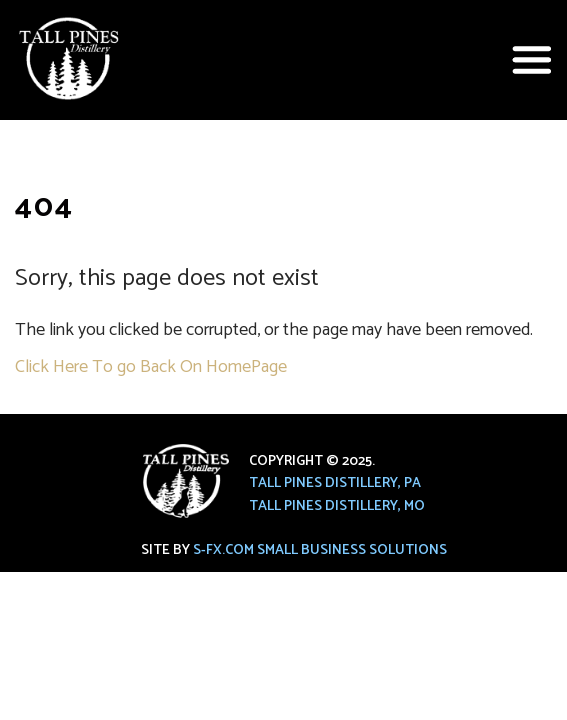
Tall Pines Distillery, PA (335, 483)
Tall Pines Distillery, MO (337, 506)
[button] (532, 60)
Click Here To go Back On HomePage (151, 367)
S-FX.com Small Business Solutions (320, 550)
